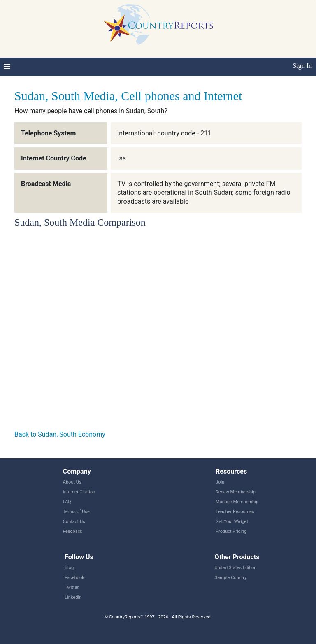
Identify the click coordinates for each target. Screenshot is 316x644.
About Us (72, 482)
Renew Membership (236, 492)
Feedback (73, 531)
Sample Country (231, 578)
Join (220, 482)
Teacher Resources (235, 512)
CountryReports (158, 25)
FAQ (67, 502)
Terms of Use (76, 512)
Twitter (72, 587)
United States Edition (236, 568)
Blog (69, 568)
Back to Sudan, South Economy (60, 434)
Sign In (302, 66)
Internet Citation (79, 492)
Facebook (74, 578)
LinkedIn (73, 597)
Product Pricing (231, 531)
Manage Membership (237, 502)
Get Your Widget (232, 522)
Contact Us (74, 522)
